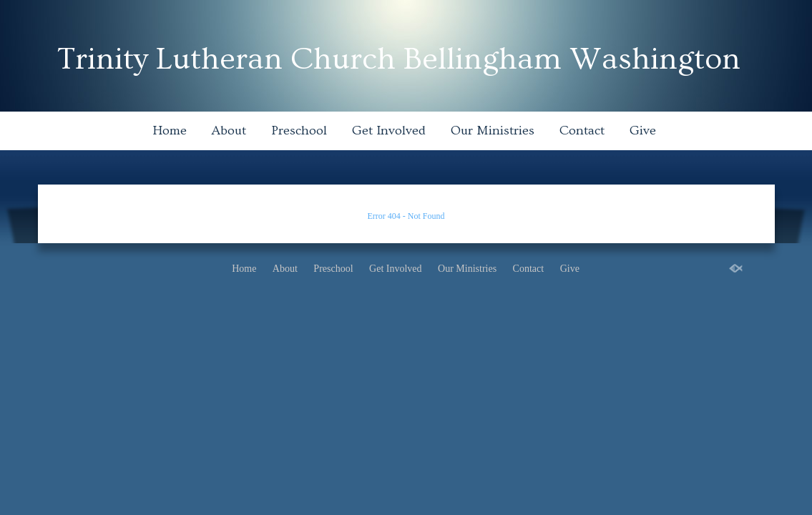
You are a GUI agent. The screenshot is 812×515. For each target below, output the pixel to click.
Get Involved (389, 131)
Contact (582, 131)
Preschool (299, 131)
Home (170, 131)
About (229, 131)
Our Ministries (493, 131)
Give (643, 131)
